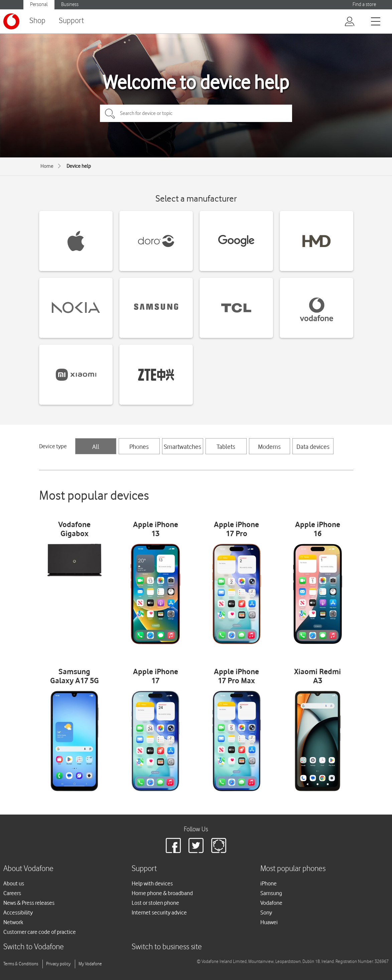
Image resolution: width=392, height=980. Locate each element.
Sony (266, 912)
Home (47, 166)
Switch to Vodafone (34, 947)
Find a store (364, 5)
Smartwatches (182, 447)
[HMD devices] (316, 241)
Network (13, 922)
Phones (139, 447)
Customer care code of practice (40, 932)
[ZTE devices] (156, 375)
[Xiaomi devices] (76, 375)
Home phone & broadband (162, 893)
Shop (37, 21)
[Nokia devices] (76, 308)
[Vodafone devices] (316, 308)
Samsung (271, 893)
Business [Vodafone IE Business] (70, 5)
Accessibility (18, 912)
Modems (269, 447)
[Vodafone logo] (11, 21)
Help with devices (152, 883)
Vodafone (271, 903)
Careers (12, 893)
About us (14, 883)
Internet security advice (159, 912)
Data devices (313, 447)
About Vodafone (28, 869)
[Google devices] (236, 241)
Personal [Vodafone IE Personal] (39, 5)
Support (71, 21)
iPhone (269, 883)
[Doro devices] (156, 241)
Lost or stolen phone (155, 903)
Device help (79, 166)
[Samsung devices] (156, 308)
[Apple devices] (76, 241)
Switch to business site (167, 947)
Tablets (226, 447)
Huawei (269, 922)
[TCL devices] (236, 308)
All (96, 447)
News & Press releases (29, 903)
